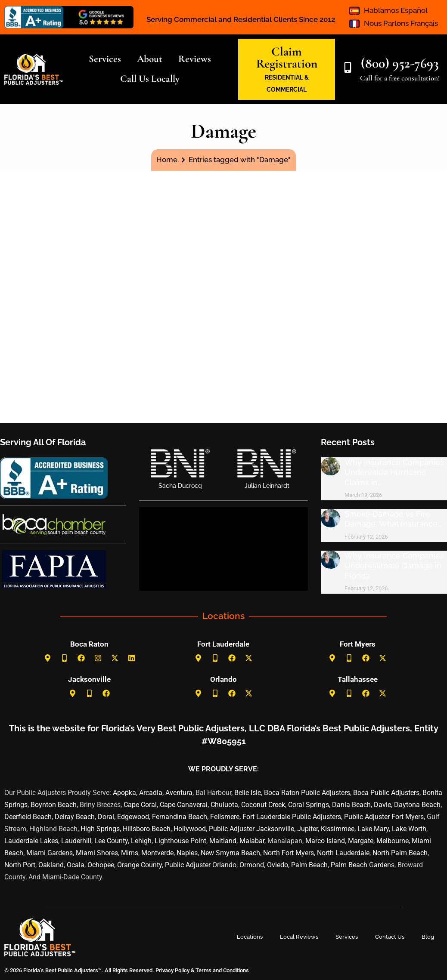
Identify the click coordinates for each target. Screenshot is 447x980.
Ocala (76, 865)
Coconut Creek (263, 805)
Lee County (111, 841)
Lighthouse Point (180, 841)
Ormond (252, 865)
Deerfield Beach (28, 817)
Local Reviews (299, 937)
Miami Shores (97, 853)
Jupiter (307, 829)
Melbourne (393, 841)
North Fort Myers (289, 853)
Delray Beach (75, 817)
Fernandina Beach (180, 817)
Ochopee (101, 865)
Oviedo (278, 865)
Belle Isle (248, 793)
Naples (187, 853)
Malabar (252, 841)
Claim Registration (287, 57)
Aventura (179, 793)
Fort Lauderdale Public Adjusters (292, 817)
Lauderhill (76, 841)
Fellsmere (225, 817)
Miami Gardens (50, 853)
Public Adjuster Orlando (201, 865)
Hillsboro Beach (147, 829)
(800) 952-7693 (400, 63)
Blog (428, 937)
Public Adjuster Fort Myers (384, 817)
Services (347, 937)
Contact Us (390, 937)
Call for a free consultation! (400, 78)
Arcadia (151, 793)
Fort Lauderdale (223, 644)
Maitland (223, 841)
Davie (382, 805)
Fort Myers (358, 644)
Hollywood (190, 829)
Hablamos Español (396, 10)
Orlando (223, 679)
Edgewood (133, 817)
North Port (20, 865)
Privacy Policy (172, 970)
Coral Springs (309, 805)
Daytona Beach (417, 805)
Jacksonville (89, 679)
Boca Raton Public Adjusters (307, 793)
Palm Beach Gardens (363, 865)
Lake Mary (373, 829)
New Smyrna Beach (230, 853)
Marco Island (325, 841)
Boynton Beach (54, 805)
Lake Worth (409, 829)
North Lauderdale (343, 853)
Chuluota (224, 805)
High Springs (100, 829)
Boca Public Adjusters (386, 793)
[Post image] (331, 466)
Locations (250, 937)
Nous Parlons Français (401, 23)
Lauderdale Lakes (31, 841)
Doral (106, 817)
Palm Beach (309, 865)
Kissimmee (338, 829)
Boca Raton (89, 644)
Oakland (51, 865)
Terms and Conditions (222, 970)
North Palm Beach (400, 853)
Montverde (157, 853)
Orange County (140, 865)
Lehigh (141, 841)
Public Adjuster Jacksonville (251, 829)
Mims (130, 853)
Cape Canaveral (184, 805)
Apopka (124, 793)
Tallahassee (358, 679)
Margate (361, 841)
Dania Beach (351, 805)
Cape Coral (140, 805)
